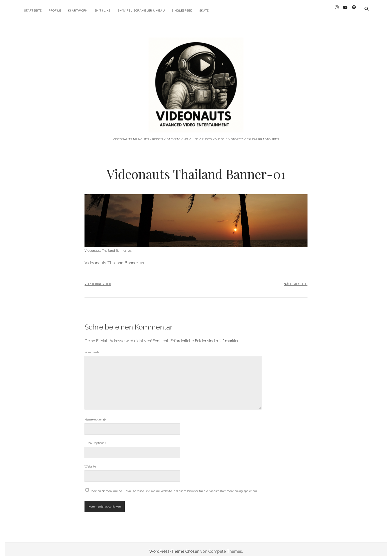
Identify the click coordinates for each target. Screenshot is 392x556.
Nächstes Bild (295, 279)
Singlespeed (182, 10)
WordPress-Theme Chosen (174, 547)
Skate (204, 10)
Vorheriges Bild (98, 279)
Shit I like (102, 10)
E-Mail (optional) (95, 438)
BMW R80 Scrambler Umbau (141, 10)
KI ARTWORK (78, 10)
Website (90, 462)
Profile (55, 10)
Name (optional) (95, 415)
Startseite (33, 10)
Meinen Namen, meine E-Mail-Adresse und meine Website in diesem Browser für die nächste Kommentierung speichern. (174, 486)
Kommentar (92, 348)
